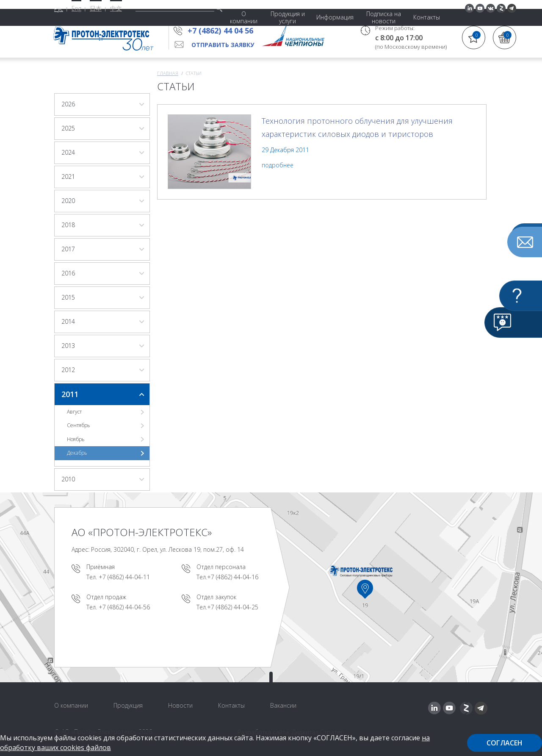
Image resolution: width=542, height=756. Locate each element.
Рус (59, 9)
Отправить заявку (223, 45)
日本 (96, 8)
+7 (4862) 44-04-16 (233, 577)
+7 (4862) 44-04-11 (124, 577)
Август (74, 412)
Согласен (505, 743)
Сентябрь (79, 425)
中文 (116, 8)
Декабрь (77, 453)
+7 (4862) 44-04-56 (124, 607)
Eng (76, 8)
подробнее (278, 165)
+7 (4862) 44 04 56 (223, 31)
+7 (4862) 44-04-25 (233, 607)
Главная (168, 73)
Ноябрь (76, 439)
